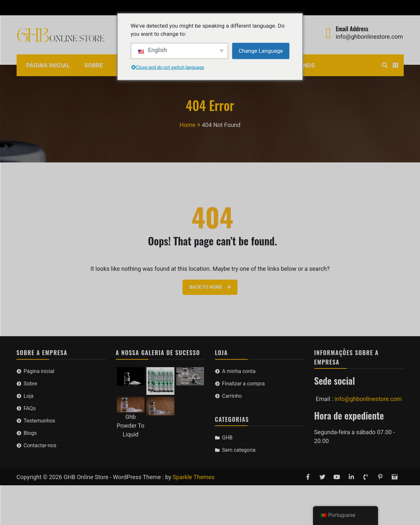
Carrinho (125, 8)
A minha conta (33, 8)
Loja (29, 396)
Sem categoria (239, 450)
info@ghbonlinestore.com (369, 37)
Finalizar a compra (83, 8)
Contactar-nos (40, 445)
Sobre (94, 65)
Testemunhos (40, 421)
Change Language (261, 50)
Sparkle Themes (194, 477)
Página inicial (48, 65)
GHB (227, 438)
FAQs (30, 408)
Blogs (30, 433)
